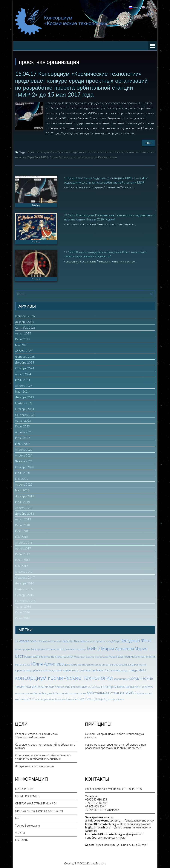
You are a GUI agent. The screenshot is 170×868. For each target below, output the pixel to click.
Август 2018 (23, 519)
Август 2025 (23, 333)
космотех (20, 157)
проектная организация (83, 157)
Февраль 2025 (25, 356)
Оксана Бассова (59, 157)
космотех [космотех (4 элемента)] (148, 686)
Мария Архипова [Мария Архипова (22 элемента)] (118, 648)
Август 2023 (23, 420)
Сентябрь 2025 (25, 327)
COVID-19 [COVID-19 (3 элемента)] (35, 641)
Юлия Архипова (107, 157)
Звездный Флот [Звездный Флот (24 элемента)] (136, 640)
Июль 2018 (23, 525)
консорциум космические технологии (101, 151)
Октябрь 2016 (25, 594)
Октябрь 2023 (25, 408)
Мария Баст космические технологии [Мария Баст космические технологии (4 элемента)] (132, 656)
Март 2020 (22, 490)
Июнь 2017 (23, 559)
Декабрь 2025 (25, 321)
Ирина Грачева (59, 151)
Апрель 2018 (24, 542)
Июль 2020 (23, 472)
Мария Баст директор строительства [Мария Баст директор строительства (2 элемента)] (91, 656)
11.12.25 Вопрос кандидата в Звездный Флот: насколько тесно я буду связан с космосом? (105, 253)
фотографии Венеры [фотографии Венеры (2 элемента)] (115, 699)
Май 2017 (22, 565)
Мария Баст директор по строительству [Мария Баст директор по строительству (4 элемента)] (49, 656)
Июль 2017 (23, 554)
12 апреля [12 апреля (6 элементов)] (22, 640)
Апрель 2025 (24, 350)
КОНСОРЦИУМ (24, 788)
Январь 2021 (24, 461)
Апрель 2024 (24, 385)
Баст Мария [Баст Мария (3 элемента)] (80, 641)
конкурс (73, 151)
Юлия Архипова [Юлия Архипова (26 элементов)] (47, 663)
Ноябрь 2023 (24, 403)
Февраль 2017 (25, 577)
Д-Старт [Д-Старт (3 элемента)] (116, 641)
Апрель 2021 (24, 455)
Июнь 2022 (23, 443)
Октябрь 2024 (25, 368)
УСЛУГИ (20, 832)
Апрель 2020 (24, 484)
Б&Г (17, 817)
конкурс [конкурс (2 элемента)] (124, 670)
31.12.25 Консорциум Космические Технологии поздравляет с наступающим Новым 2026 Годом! (109, 217)
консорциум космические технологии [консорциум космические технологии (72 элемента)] (64, 677)
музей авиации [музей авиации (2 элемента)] (22, 693)
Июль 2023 (23, 426)
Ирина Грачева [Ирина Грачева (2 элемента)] (23, 649)
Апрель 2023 (24, 432)
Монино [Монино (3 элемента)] (20, 664)
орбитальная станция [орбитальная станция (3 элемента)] (74, 693)
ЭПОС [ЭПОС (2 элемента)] (28, 664)
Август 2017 (23, 548)
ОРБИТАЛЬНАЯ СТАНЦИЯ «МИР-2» (36, 803)
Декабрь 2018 (25, 513)
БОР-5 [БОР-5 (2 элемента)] (59, 641)
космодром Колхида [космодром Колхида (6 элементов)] (115, 686)
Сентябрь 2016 (25, 600)
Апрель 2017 (24, 571)
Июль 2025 (23, 339)
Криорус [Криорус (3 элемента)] (81, 649)
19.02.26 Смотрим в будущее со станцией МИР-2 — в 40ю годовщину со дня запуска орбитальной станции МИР (106, 180)
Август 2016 (23, 606)
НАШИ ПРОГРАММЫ (27, 796)
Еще (148, 142)
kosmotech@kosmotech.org (104, 834)
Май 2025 (22, 344)
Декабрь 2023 (25, 397)
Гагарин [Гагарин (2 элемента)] (107, 641)
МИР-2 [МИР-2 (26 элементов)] (94, 648)
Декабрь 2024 (25, 362)
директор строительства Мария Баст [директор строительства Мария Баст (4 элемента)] (88, 670)
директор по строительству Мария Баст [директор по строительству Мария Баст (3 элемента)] (109, 664)
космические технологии (139, 151)
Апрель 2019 (24, 507)
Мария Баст (33, 157)
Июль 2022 (23, 437)
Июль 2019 (23, 501)
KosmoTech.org (97, 863)
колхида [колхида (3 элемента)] (116, 670)
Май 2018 (22, 536)
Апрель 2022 (24, 449)
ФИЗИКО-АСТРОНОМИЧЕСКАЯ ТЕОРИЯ (39, 810)
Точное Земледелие (27, 825)
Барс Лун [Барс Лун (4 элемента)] (68, 641)
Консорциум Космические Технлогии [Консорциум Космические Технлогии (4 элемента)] (53, 648)
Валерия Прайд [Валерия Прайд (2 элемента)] (95, 641)
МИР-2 (45, 157)
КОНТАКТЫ (22, 840)
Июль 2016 (23, 612)
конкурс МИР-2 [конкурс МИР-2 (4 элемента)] (137, 670)
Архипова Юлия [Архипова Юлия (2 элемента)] (48, 641)
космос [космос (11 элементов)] (135, 686)
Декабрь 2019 (25, 495)
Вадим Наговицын (38, 151)
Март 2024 (22, 391)
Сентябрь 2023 (25, 414)
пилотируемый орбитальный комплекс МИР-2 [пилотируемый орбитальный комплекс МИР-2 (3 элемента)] (61, 698)
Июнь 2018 (23, 530)
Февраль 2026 (25, 315)
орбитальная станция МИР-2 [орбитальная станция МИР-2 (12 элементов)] (111, 692)
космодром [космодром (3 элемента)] (94, 686)
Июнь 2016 (23, 618)
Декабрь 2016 (25, 583)
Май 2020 (22, 478)
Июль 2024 (23, 379)
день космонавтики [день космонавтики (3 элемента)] (75, 664)
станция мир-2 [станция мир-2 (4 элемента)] (96, 698)
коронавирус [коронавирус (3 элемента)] (121, 678)
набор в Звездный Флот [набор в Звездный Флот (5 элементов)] (46, 693)
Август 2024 (23, 373)
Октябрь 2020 (25, 466)
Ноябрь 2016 (24, 588)
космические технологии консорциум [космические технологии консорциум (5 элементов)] (62, 686)
